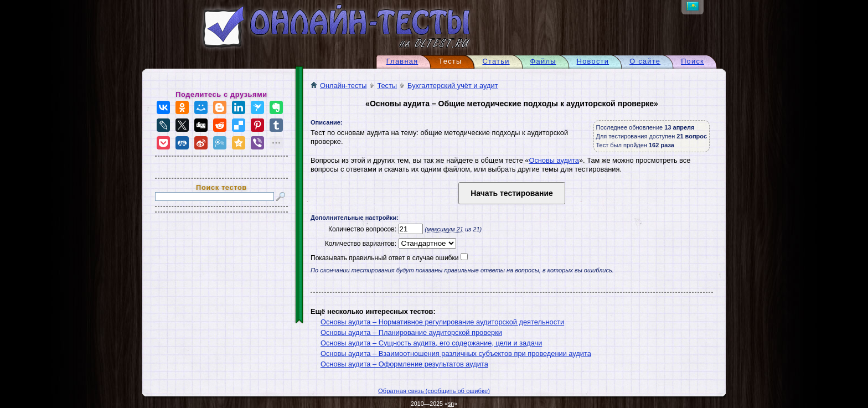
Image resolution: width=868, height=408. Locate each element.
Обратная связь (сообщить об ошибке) (434, 391)
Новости (593, 61)
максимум (445, 229)
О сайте (645, 61)
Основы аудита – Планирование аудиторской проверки (411, 332)
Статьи (496, 61)
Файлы (543, 61)
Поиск (693, 61)
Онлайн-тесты (339, 86)
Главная (402, 61)
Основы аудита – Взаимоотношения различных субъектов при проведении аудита (456, 353)
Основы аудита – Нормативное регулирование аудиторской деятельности (442, 322)
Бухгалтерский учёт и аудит (453, 86)
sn (451, 404)
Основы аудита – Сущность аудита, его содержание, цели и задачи (431, 343)
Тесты (387, 86)
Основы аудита (554, 160)
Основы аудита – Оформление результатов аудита (404, 364)
